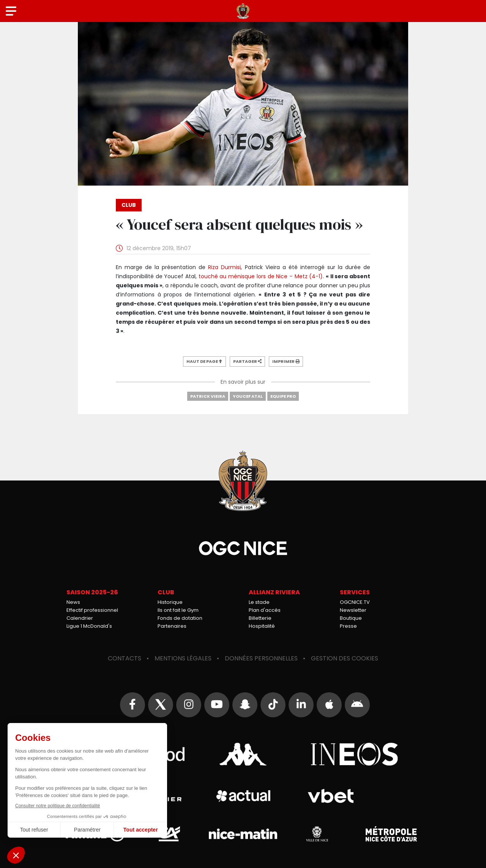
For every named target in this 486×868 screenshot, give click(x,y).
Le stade (259, 602)
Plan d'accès (265, 610)
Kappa (243, 754)
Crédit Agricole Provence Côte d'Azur (169, 834)
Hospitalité (262, 626)
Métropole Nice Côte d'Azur (391, 834)
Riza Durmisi (224, 267)
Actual (243, 796)
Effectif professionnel (92, 610)
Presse (348, 626)
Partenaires (172, 626)
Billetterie (260, 618)
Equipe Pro (283, 396)
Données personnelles (261, 658)
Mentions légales (183, 658)
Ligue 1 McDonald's (89, 626)
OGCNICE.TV (355, 602)
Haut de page (204, 361)
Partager (247, 361)
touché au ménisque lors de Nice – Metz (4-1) (261, 276)
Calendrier (80, 618)
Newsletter (353, 610)
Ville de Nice (317, 834)
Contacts (125, 658)
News (73, 602)
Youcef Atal (248, 396)
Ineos (354, 754)
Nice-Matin (243, 834)
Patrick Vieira (208, 396)
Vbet (331, 796)
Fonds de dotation (180, 618)
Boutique (351, 618)
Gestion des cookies (345, 658)
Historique (170, 602)
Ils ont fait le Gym (178, 610)
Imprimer (286, 361)
